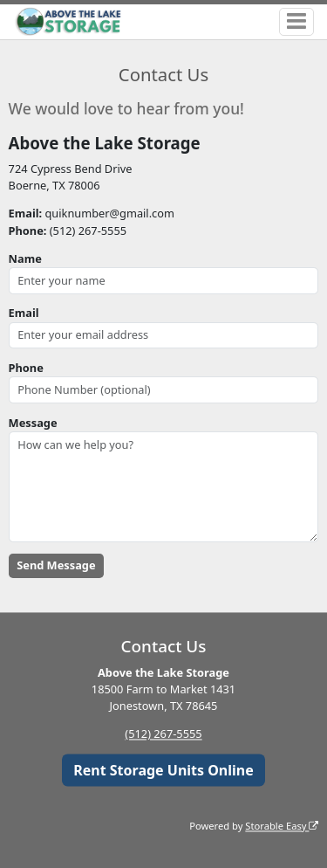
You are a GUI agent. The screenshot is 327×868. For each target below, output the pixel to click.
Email (24, 313)
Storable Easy (282, 826)
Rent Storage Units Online (163, 770)
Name (25, 258)
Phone (26, 368)
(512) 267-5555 (163, 734)
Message (33, 423)
